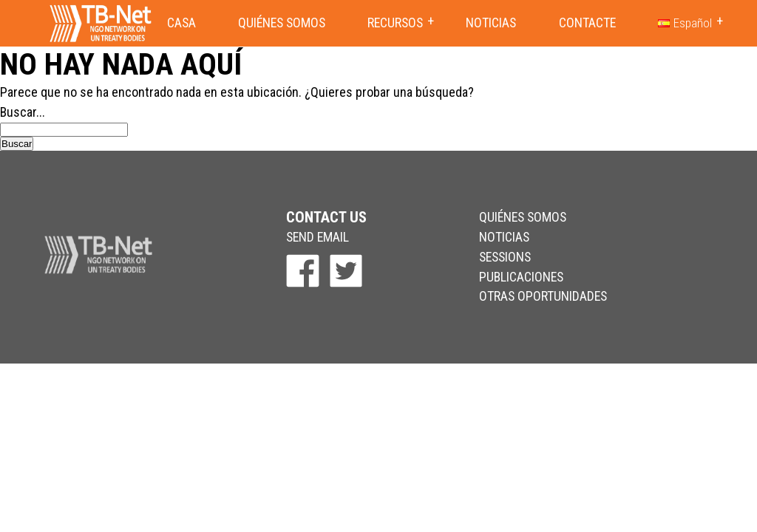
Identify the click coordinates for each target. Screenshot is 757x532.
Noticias (491, 23)
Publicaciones (521, 277)
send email (318, 237)
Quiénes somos (282, 23)
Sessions (505, 257)
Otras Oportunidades (543, 296)
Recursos (395, 23)
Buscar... (23, 112)
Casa (181, 23)
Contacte (587, 23)
